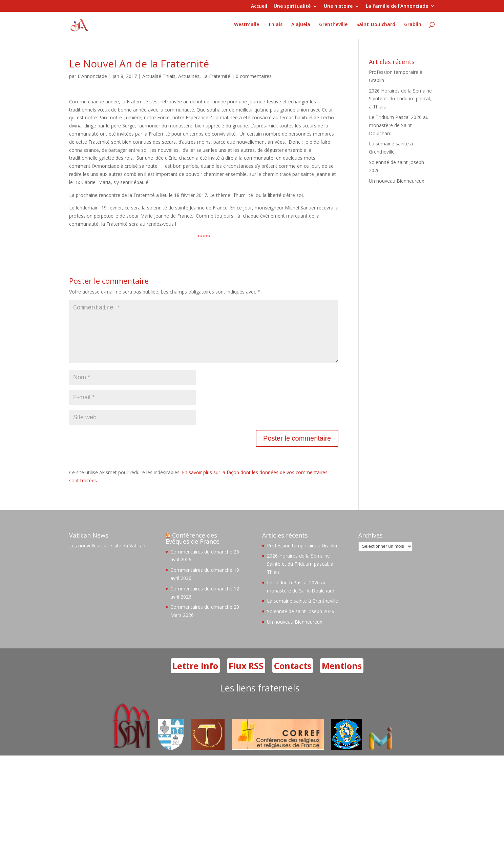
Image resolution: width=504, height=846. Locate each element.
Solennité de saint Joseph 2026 (301, 622)
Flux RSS (246, 677)
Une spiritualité (292, 6)
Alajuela (301, 26)
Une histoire (338, 6)
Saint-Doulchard (376, 26)
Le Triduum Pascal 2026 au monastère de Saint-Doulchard (399, 125)
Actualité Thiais (159, 76)
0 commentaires (254, 76)
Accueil (259, 6)
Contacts (293, 677)
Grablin (413, 26)
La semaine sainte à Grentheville (302, 612)
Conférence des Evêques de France (193, 549)
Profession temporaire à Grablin (302, 556)
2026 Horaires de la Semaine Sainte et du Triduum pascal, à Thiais (400, 99)
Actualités (189, 76)
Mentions (342, 677)
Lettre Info (195, 677)
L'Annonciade (92, 76)
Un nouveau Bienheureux (396, 181)
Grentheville (333, 26)
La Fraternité (216, 76)
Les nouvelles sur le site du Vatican (107, 556)
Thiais (275, 26)
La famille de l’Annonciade (397, 6)
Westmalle (247, 26)
